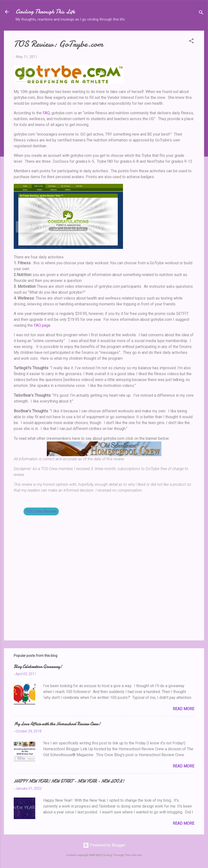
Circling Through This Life (45, 12)
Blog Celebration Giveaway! (38, 667)
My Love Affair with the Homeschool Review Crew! (57, 724)
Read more (184, 709)
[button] (191, 42)
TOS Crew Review (41, 511)
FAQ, (47, 113)
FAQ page (42, 325)
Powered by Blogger (104, 845)
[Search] (201, 13)
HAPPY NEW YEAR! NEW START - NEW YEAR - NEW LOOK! (69, 781)
